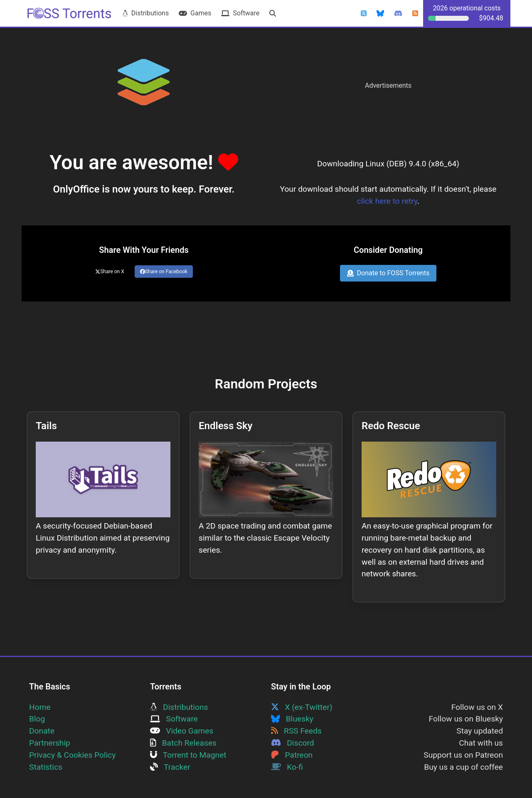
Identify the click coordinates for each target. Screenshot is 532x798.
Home (40, 707)
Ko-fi (287, 767)
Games (195, 13)
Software (240, 13)
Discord (293, 743)
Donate (42, 731)
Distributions (145, 13)
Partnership (50, 743)
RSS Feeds (296, 731)
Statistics (46, 767)
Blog (37, 719)
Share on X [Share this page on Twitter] (110, 272)
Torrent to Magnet (188, 755)
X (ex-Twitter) (302, 707)
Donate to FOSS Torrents (388, 273)
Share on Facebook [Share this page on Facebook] (164, 272)
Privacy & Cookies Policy (72, 755)
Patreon (292, 755)
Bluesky (292, 719)
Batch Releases (183, 743)
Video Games (182, 731)
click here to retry (387, 201)
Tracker (170, 767)
